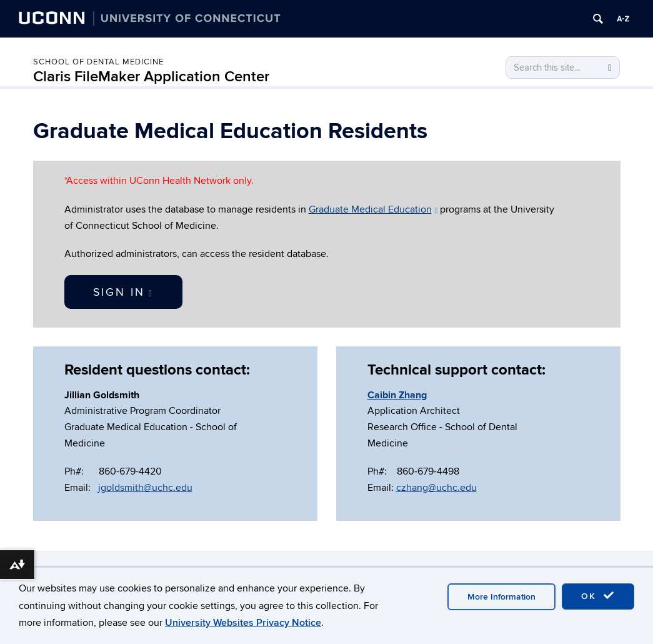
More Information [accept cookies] (501, 597)
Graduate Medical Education (373, 209)
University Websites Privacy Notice (243, 623)
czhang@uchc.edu (436, 488)
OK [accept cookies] (598, 596)
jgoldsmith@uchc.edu (145, 488)
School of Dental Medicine (98, 62)
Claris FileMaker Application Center (151, 77)
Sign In (123, 292)
